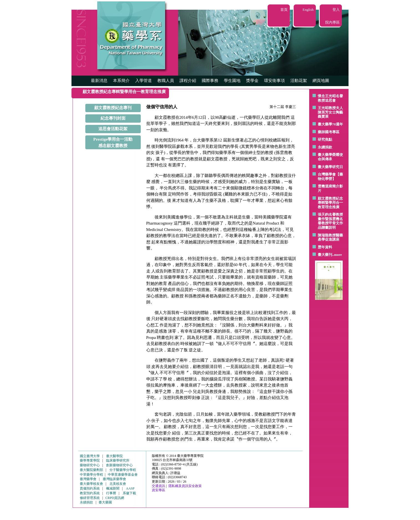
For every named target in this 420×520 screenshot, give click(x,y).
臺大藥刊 (325, 255)
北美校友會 (118, 484)
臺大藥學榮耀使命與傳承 (330, 157)
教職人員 (166, 81)
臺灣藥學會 (88, 479)
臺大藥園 (105, 502)
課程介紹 (188, 81)
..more (337, 255)
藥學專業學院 (90, 460)
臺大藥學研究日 (330, 167)
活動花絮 (299, 81)
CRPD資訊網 (115, 498)
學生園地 (232, 81)
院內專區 (332, 22)
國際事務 (210, 81)
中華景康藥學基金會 (123, 475)
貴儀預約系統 (90, 488)
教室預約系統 (90, 493)
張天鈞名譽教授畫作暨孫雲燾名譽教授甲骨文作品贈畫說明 (330, 221)
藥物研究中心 (90, 465)
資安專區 (158, 490)
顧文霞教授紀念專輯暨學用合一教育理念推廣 (330, 203)
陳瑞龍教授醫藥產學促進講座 (330, 237)
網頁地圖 (321, 81)
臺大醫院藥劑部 (91, 470)
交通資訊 (158, 486)
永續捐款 (325, 147)
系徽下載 (129, 493)
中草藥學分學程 (91, 475)
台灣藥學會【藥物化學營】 (330, 177)
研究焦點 (325, 139)
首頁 (284, 10)
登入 (336, 10)
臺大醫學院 (114, 456)
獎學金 (252, 81)
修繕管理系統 (90, 498)
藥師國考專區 (329, 132)
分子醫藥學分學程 (123, 470)
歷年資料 (325, 247)
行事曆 (111, 493)
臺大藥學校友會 (91, 484)
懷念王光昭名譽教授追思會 (330, 98)
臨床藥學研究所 (118, 460)
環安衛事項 (274, 81)
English (308, 10)
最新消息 (99, 81)
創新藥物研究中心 (119, 465)
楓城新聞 (113, 488)
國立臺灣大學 (90, 456)
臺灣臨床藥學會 (114, 479)
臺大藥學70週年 (330, 124)
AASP (130, 488)
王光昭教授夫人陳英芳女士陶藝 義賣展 (330, 112)
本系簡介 (121, 81)
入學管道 (144, 81)
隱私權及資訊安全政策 (185, 486)
